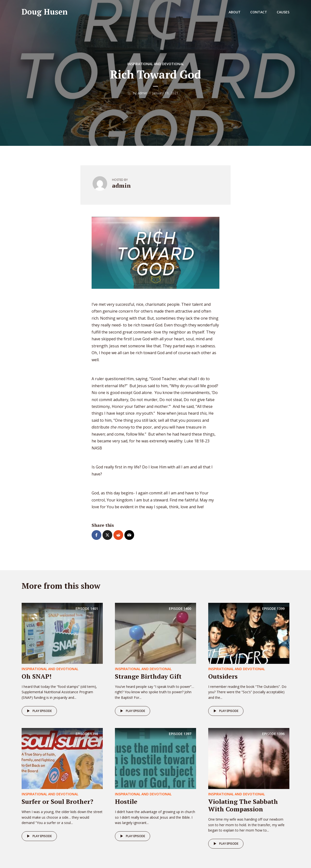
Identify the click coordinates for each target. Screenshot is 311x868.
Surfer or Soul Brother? (57, 801)
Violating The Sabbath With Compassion (243, 805)
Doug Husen (45, 12)
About (235, 12)
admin (142, 93)
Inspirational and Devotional (156, 64)
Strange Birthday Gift (148, 676)
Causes (283, 12)
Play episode (39, 711)
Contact (259, 12)
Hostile (126, 801)
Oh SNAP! (37, 676)
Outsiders (223, 676)
